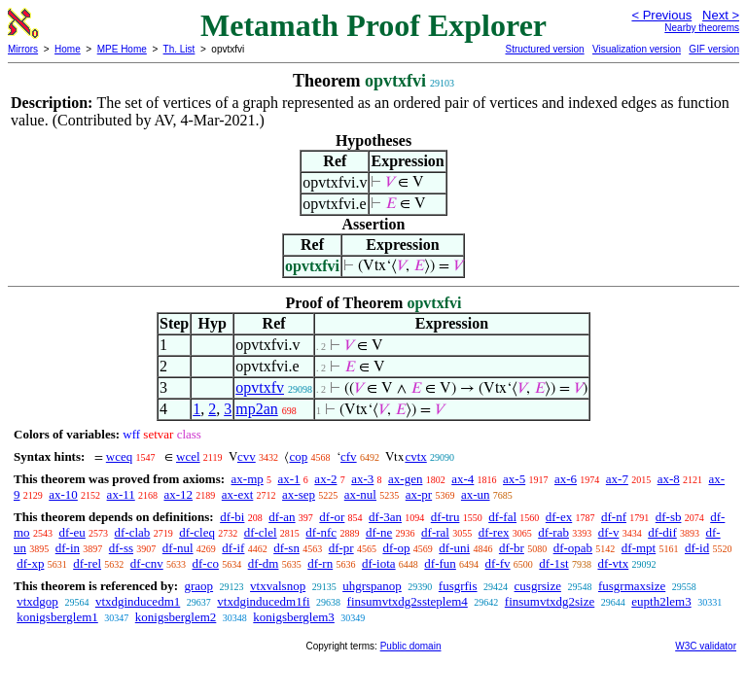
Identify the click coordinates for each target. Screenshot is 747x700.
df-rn (320, 563)
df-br (512, 548)
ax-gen (405, 479)
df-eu (71, 532)
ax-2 (325, 479)
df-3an (385, 517)
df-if (233, 548)
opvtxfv (260, 387)
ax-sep (299, 494)
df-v (609, 532)
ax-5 (514, 479)
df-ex (559, 517)
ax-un (476, 494)
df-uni (454, 548)
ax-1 (289, 479)
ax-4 (462, 479)
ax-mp (248, 479)
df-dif (662, 532)
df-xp (30, 563)
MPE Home (122, 49)
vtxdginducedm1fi (263, 601)
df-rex (494, 532)
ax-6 (566, 479)
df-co (205, 563)
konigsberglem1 (57, 617)
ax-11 (121, 494)
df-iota (379, 563)
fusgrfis (458, 586)
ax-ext (237, 494)
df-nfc (321, 532)
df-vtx (613, 563)
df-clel (261, 532)
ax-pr (419, 494)
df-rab (553, 532)
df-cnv (147, 563)
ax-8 (669, 479)
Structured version (544, 49)
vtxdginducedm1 (138, 601)
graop (198, 586)
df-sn (286, 548)
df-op (396, 548)
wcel (188, 456)
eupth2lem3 (661, 601)
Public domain (411, 646)
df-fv (498, 563)
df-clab (133, 532)
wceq (119, 456)
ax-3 (362, 479)
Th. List (179, 49)
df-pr (341, 548)
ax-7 (617, 479)
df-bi (232, 517)
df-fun (440, 563)
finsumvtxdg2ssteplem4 (408, 601)
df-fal (502, 517)
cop (298, 456)
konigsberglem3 (294, 617)
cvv (247, 456)
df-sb (669, 517)
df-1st (553, 563)
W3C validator (706, 646)
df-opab (573, 548)
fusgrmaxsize (632, 586)
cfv (349, 456)
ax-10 (63, 494)
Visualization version (637, 49)
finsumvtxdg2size (550, 601)
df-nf (614, 517)
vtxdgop (37, 601)
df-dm (264, 563)
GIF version (714, 49)
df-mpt (639, 548)
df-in (68, 548)
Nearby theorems (702, 28)
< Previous (661, 15)
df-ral (435, 532)
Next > (721, 15)
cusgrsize (538, 586)
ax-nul (360, 494)
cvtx (415, 456)
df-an (282, 517)
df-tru (445, 517)
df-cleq (197, 532)
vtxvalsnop (278, 586)
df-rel (87, 563)
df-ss (121, 548)
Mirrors (23, 49)
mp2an (257, 409)
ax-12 (178, 494)
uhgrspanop (372, 586)
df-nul (178, 548)
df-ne (379, 532)
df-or (332, 517)
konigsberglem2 (176, 617)
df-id (697, 548)
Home (68, 49)
